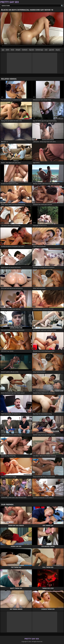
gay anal (52, 50)
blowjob (18, 50)
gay (3, 50)
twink (7, 50)
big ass (58, 50)
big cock (31, 50)
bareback (25, 50)
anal (46, 50)
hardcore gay (39, 50)
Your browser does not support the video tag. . (32, 30)
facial (12, 50)
